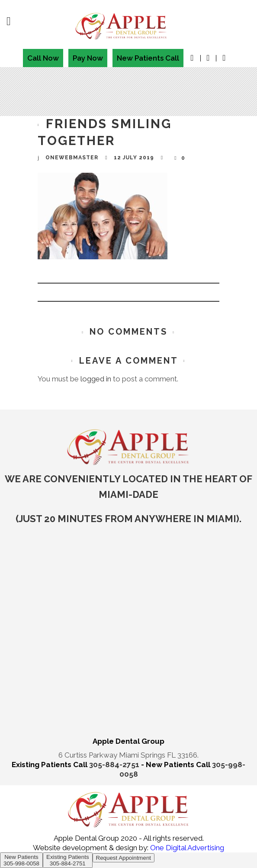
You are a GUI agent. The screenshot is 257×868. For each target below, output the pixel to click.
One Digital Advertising (186, 848)
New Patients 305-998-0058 (21, 860)
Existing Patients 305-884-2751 (68, 860)
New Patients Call (148, 58)
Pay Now (88, 58)
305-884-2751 (115, 765)
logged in (96, 379)
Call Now (43, 58)
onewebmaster (72, 158)
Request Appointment (124, 858)
